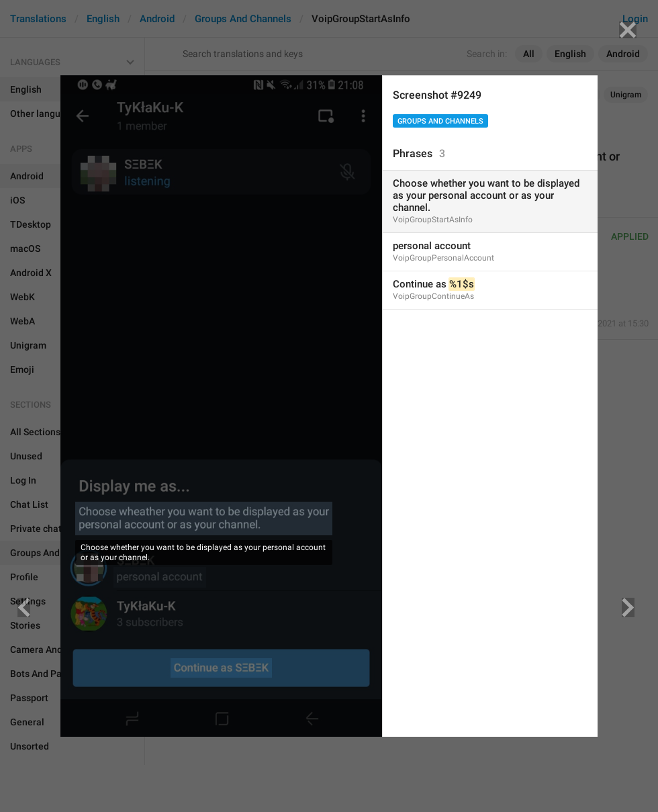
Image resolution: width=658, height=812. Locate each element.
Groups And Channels (440, 121)
